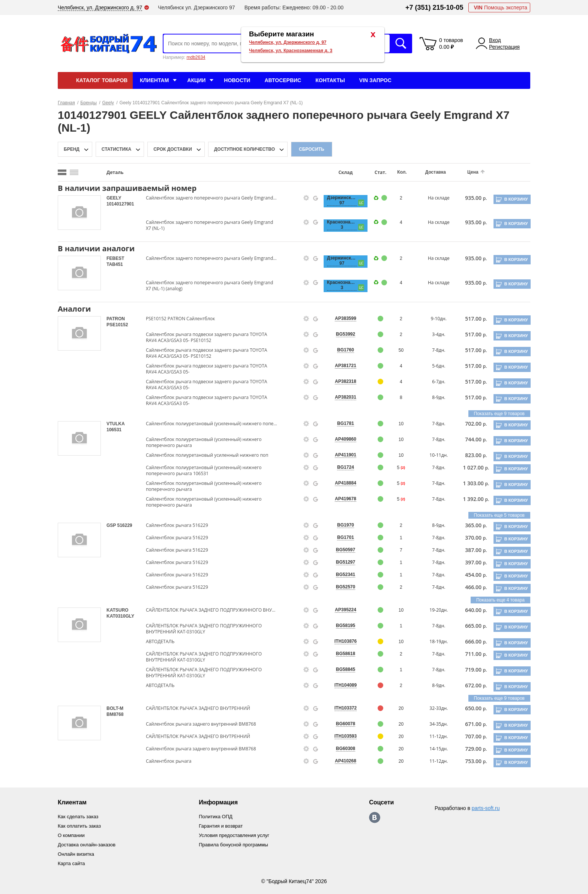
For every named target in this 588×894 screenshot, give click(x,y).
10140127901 (120, 204)
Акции (196, 80)
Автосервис (283, 80)
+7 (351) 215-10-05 (434, 7)
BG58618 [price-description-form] (342, 654)
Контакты (330, 80)
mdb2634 (196, 57)
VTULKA (115, 424)
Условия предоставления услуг (238, 834)
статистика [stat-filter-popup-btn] (116, 149)
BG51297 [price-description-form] (342, 562)
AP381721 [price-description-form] (342, 366)
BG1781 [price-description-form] (342, 423)
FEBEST (115, 258)
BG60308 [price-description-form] (342, 748)
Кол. (397, 172)
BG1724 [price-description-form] (342, 467)
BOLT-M (115, 708)
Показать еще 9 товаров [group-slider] (499, 414)
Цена (467, 172)
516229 (124, 525)
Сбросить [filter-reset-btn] (312, 149)
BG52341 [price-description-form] (342, 574)
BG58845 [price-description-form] (342, 669)
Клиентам (154, 80)
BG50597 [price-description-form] (342, 550)
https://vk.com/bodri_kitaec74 (378, 817)
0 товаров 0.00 (451, 43)
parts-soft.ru (486, 808)
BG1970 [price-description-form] (342, 525)
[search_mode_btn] (62, 172)
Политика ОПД (218, 816)
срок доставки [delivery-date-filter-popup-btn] (173, 149)
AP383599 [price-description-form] (342, 318)
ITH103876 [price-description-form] (342, 641)
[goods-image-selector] (79, 213)
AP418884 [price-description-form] (342, 483)
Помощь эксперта (500, 7)
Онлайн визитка (77, 852)
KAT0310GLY (120, 616)
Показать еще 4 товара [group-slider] (500, 600)
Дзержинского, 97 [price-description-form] (338, 200)
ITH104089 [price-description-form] (342, 685)
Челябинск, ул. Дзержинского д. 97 (288, 42)
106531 (114, 430)
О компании (72, 834)
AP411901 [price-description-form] (342, 455)
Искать (401, 43)
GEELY (114, 198)
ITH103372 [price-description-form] (342, 708)
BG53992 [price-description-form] (342, 334)
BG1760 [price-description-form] (342, 350)
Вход (495, 40)
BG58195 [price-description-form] (342, 625)
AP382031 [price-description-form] (342, 397)
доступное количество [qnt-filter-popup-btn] (244, 149)
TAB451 (115, 264)
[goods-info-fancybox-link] (303, 198)
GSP (112, 525)
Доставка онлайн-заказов (89, 843)
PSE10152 (117, 325)
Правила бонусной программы (238, 843)
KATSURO (117, 610)
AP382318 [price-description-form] (342, 381)
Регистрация (504, 47)
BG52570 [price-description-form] (342, 587)
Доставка (430, 172)
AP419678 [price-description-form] (342, 499)
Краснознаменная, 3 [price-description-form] (338, 225)
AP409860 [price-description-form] (342, 439)
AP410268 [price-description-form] (342, 761)
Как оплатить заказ (81, 825)
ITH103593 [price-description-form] (342, 736)
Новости (237, 80)
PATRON (116, 319)
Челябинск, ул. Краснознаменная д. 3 (291, 51)
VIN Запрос (375, 80)
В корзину (515, 199)
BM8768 (115, 714)
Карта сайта (72, 861)
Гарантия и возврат (224, 825)
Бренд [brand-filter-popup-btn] (72, 149)
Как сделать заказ (79, 816)
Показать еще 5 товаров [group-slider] (499, 515)
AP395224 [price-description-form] (342, 610)
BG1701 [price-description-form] (342, 537)
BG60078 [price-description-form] (342, 724)
